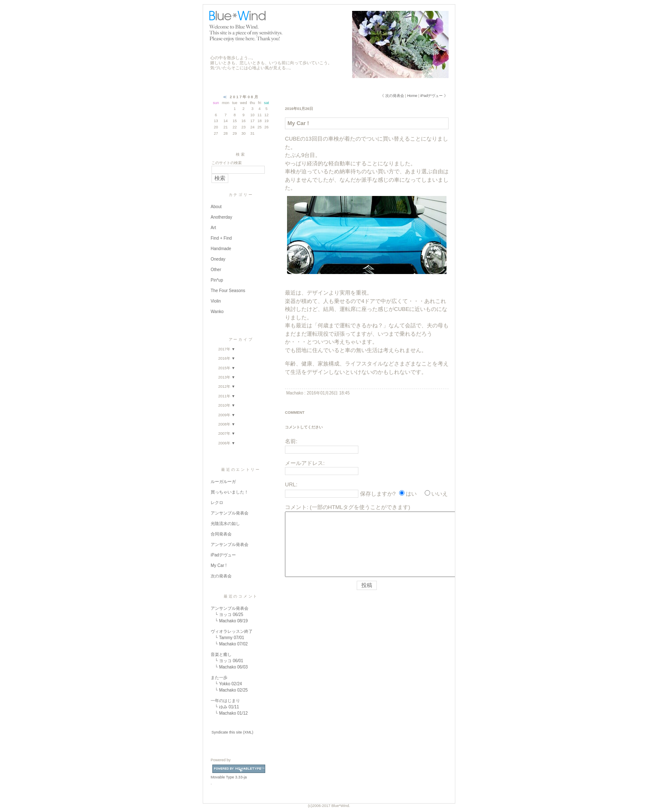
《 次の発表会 (392, 96)
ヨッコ (225, 615)
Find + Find (221, 238)
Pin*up (217, 280)
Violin (216, 301)
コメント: (297, 507)
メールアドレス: (305, 463)
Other (216, 270)
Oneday (218, 259)
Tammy (226, 638)
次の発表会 (221, 576)
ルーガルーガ (223, 482)
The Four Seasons (228, 291)
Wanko (217, 312)
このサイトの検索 (227, 163)
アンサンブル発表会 (230, 513)
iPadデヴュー (223, 555)
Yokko (225, 684)
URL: (291, 484)
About (216, 207)
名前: (291, 441)
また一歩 (219, 678)
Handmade (221, 249)
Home (412, 96)
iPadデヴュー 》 (434, 96)
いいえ (440, 494)
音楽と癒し (221, 654)
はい (411, 494)
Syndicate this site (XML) (232, 732)
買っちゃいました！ (230, 492)
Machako (228, 621)
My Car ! (219, 565)
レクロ (217, 503)
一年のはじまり (225, 701)
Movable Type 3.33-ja (239, 775)
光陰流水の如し (225, 523)
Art (213, 228)
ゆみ (223, 707)
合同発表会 (221, 534)
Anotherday (221, 217)
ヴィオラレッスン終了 (232, 631)
